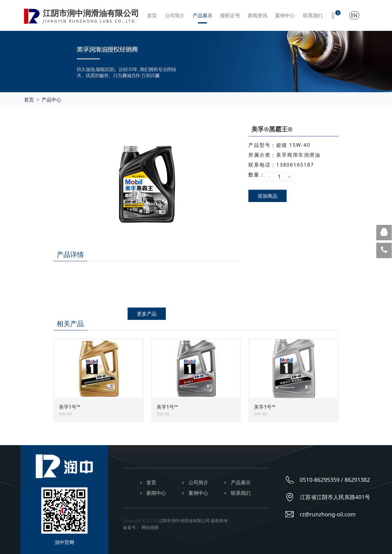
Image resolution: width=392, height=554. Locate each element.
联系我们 (313, 15)
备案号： (132, 527)
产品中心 (51, 100)
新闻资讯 (258, 15)
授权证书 (230, 15)
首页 (152, 15)
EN (354, 15)
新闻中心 (156, 493)
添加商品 (267, 196)
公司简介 (175, 15)
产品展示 (202, 15)
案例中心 (285, 15)
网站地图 (150, 527)
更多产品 (147, 314)
